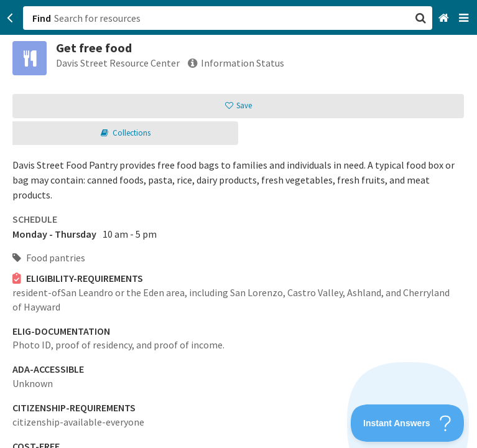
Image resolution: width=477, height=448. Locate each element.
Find (42, 18)
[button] (238, 224)
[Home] (445, 18)
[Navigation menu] (465, 18)
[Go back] (10, 18)
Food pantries (49, 258)
